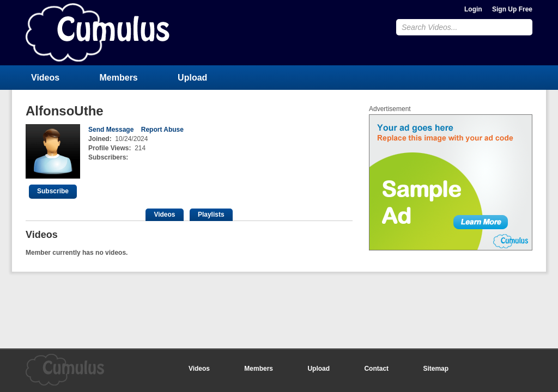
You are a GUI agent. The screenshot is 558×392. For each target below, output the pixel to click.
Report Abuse (162, 130)
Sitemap (436, 369)
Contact (376, 369)
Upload (192, 78)
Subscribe (53, 191)
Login (473, 9)
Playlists (211, 215)
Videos (45, 78)
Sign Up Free (512, 9)
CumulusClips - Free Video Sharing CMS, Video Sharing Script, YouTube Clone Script (98, 32)
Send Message (111, 130)
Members (119, 78)
